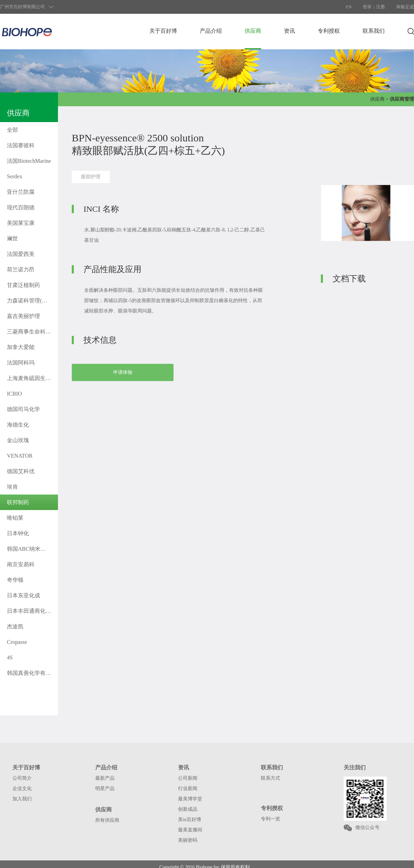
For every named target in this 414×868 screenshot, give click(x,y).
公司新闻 (188, 778)
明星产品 (105, 789)
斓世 (12, 238)
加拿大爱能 (21, 347)
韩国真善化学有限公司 (32, 673)
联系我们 (374, 31)
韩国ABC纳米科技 (29, 549)
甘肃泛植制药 (23, 285)
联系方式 (270, 778)
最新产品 (105, 778)
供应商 (253, 31)
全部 (12, 130)
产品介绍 (211, 31)
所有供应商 (107, 820)
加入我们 (22, 799)
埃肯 (12, 487)
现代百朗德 (21, 207)
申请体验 (123, 372)
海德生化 (18, 425)
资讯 (289, 31)
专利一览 (270, 819)
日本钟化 (18, 533)
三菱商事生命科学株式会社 (32, 332)
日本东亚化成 (23, 595)
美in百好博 (190, 820)
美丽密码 (188, 840)
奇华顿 (15, 580)
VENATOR (20, 456)
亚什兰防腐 (21, 192)
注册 (381, 7)
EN (349, 7)
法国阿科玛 (21, 363)
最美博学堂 (190, 799)
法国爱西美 (21, 254)
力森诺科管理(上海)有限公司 (32, 301)
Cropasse (17, 642)
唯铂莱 (15, 518)
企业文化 (22, 789)
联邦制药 (18, 502)
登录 (367, 7)
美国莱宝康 (21, 223)
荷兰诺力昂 (21, 270)
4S (10, 657)
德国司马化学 (23, 409)
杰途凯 (15, 626)
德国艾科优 (21, 471)
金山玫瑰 (18, 440)
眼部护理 (91, 177)
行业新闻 (188, 789)
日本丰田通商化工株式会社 (32, 611)
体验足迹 (405, 7)
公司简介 (22, 778)
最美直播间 (190, 830)
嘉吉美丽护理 (23, 316)
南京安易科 (21, 564)
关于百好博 (163, 31)
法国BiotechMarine (29, 161)
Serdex (14, 176)
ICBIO (14, 394)
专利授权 (329, 31)
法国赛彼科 (21, 145)
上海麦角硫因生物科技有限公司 (32, 378)
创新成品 (188, 809)
